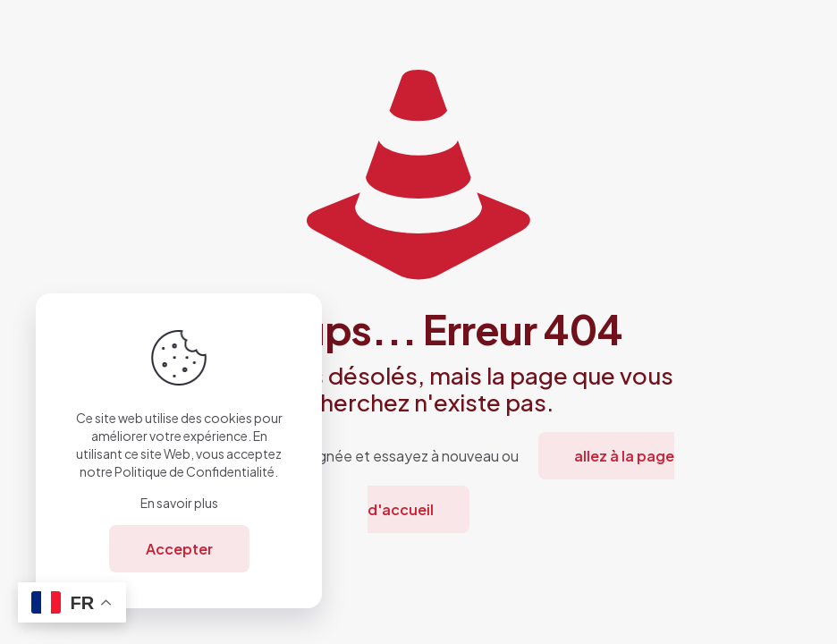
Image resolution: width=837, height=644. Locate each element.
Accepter (179, 549)
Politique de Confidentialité (194, 471)
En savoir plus (179, 503)
